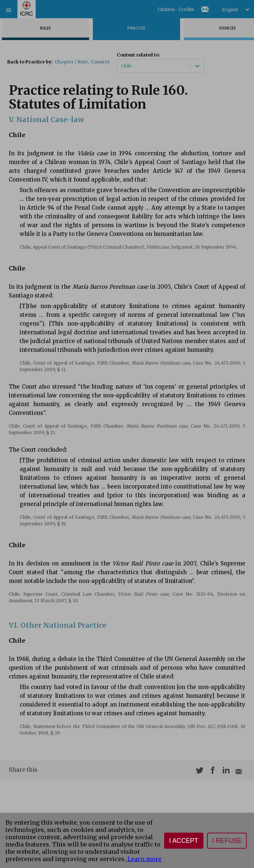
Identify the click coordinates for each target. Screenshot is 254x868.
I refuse (227, 841)
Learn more (144, 859)
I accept (184, 841)
